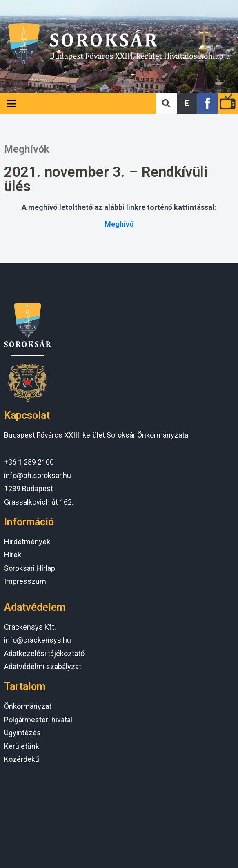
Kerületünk (22, 746)
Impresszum (25, 581)
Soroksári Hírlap (30, 568)
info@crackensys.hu (38, 640)
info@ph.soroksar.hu (38, 475)
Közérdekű (22, 759)
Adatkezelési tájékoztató (44, 653)
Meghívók (27, 149)
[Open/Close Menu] (11, 103)
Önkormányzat (28, 706)
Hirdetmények (27, 542)
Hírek (13, 555)
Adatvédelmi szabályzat (43, 667)
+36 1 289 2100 (29, 462)
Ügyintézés (22, 733)
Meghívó (119, 224)
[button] (187, 103)
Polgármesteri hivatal (38, 720)
